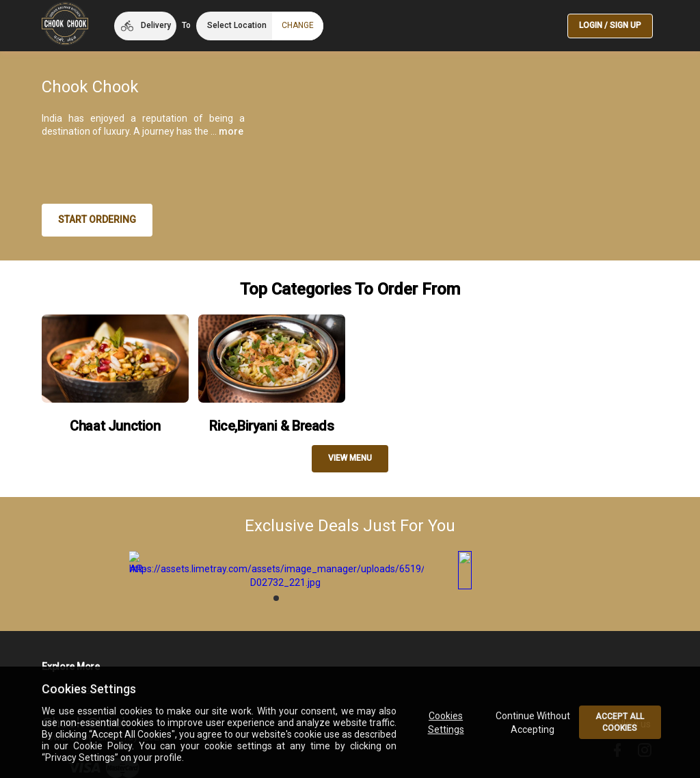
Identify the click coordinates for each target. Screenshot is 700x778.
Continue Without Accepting (533, 723)
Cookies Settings (445, 722)
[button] (145, 26)
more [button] (231, 131)
